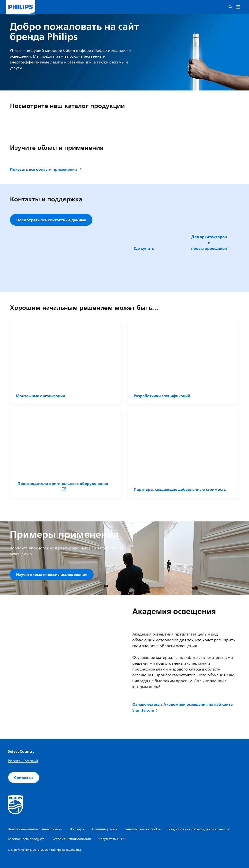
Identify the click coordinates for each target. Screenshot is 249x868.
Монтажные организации (40, 396)
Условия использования (72, 839)
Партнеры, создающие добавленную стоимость (180, 489)
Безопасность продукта (26, 839)
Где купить (144, 248)
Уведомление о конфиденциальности (199, 829)
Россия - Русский (23, 761)
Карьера (77, 829)
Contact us (24, 778)
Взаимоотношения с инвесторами (35, 829)
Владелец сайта (105, 829)
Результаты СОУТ (112, 839)
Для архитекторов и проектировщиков (209, 242)
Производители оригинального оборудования (63, 486)
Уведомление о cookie (143, 829)
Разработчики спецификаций (162, 396)
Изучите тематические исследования (52, 574)
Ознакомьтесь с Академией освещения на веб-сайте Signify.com (182, 707)
